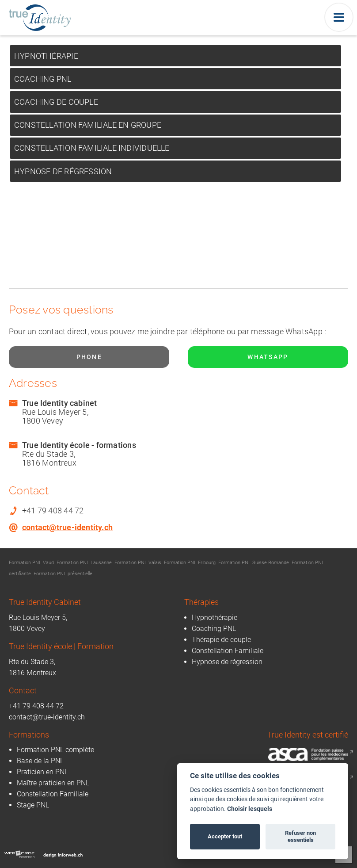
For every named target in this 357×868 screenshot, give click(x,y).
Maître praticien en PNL (53, 783)
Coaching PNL (43, 79)
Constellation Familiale (228, 651)
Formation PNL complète (55, 750)
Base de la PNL (40, 761)
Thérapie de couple (221, 640)
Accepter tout (225, 836)
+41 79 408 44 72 (36, 706)
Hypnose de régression (63, 171)
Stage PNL (33, 805)
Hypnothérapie (46, 56)
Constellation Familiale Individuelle (92, 148)
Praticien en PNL (42, 772)
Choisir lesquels (250, 809)
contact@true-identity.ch (67, 528)
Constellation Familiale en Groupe (88, 125)
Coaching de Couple (56, 102)
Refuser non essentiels (300, 836)
